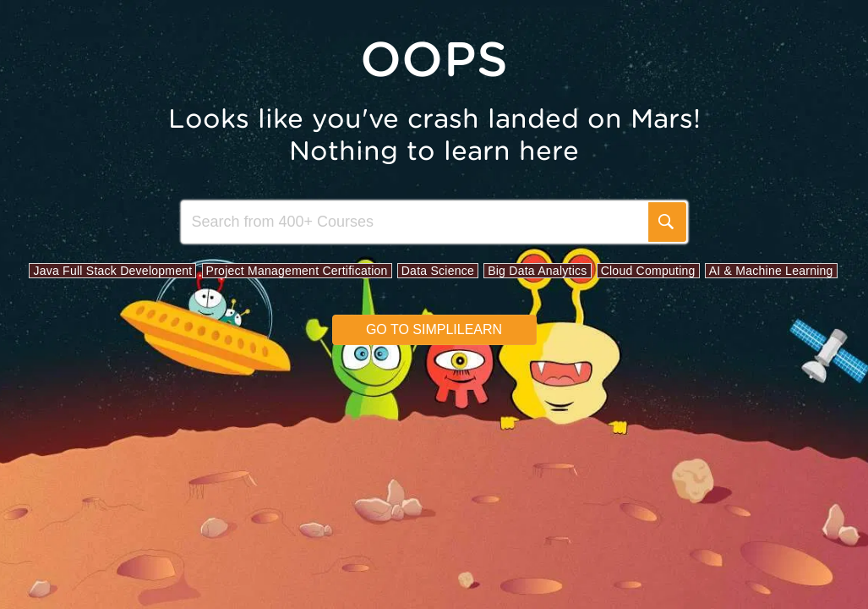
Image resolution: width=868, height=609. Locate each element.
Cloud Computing (648, 271)
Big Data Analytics (537, 271)
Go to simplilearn (434, 329)
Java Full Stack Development (112, 271)
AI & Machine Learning (771, 271)
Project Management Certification (297, 271)
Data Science (438, 271)
